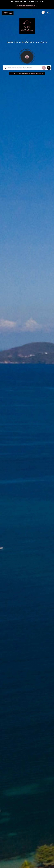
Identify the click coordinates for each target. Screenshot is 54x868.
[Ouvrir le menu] (8, 13)
